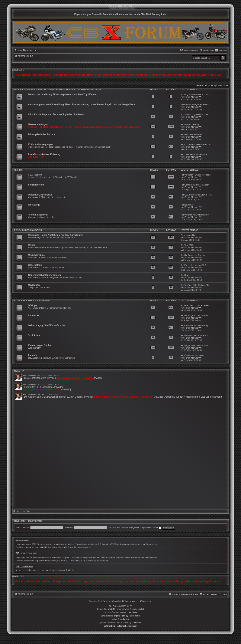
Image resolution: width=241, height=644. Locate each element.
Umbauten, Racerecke (40, 195)
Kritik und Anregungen (40, 144)
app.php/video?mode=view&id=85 (75, 378)
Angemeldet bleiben (151, 527)
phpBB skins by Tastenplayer (127, 616)
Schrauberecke (36, 185)
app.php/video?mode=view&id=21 (42, 389)
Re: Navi (185, 275)
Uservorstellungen (38, 124)
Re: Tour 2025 (187, 245)
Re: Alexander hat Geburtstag (194, 325)
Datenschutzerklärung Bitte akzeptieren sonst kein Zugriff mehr (62, 94)
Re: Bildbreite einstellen (191, 134)
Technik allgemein (38, 215)
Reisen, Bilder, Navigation (28, 230)
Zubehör (33, 355)
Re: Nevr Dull (187, 205)
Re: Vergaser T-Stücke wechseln (196, 175)
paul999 (137, 623)
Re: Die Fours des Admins (193, 255)
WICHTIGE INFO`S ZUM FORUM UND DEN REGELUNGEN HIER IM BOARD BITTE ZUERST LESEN (58, 90)
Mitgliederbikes (36, 255)
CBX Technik (35, 175)
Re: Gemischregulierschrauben (195, 185)
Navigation (34, 285)
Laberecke (34, 315)
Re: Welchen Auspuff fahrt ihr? (195, 215)
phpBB (111, 609)
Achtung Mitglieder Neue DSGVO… (197, 94)
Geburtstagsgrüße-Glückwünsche (46, 325)
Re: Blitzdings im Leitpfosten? (194, 315)
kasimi (126, 619)
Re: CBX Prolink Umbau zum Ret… (197, 195)
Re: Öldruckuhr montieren (192, 355)
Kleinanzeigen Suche (39, 345)
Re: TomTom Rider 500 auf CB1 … (196, 285)
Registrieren (35, 521)
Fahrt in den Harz (189, 235)
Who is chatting (24, 566)
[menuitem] (221, 51)
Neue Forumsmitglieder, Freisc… (196, 104)
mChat (17, 371)
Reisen (32, 245)
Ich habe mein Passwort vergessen (124, 527)
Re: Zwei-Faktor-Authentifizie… (195, 154)
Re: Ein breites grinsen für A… (194, 265)
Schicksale (34, 335)
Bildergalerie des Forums (42, 134)
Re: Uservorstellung (190, 124)
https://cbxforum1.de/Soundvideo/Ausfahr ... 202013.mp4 (123, 397)
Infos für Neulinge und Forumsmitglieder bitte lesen (56, 114)
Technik (18, 170)
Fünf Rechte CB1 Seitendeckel (195, 305)
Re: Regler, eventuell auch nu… (195, 345)
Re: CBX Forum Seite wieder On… (197, 144)
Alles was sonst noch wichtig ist (32, 301)
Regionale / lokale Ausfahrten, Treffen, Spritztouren (56, 235)
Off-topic (33, 305)
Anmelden (19, 521)
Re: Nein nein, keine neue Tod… (195, 335)
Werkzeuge (34, 205)
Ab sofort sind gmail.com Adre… (195, 114)
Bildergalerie (35, 265)
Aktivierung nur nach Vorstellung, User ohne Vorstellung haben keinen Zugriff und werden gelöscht (82, 104)
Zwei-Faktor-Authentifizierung (44, 154)
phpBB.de (133, 612)
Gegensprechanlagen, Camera (44, 275)
